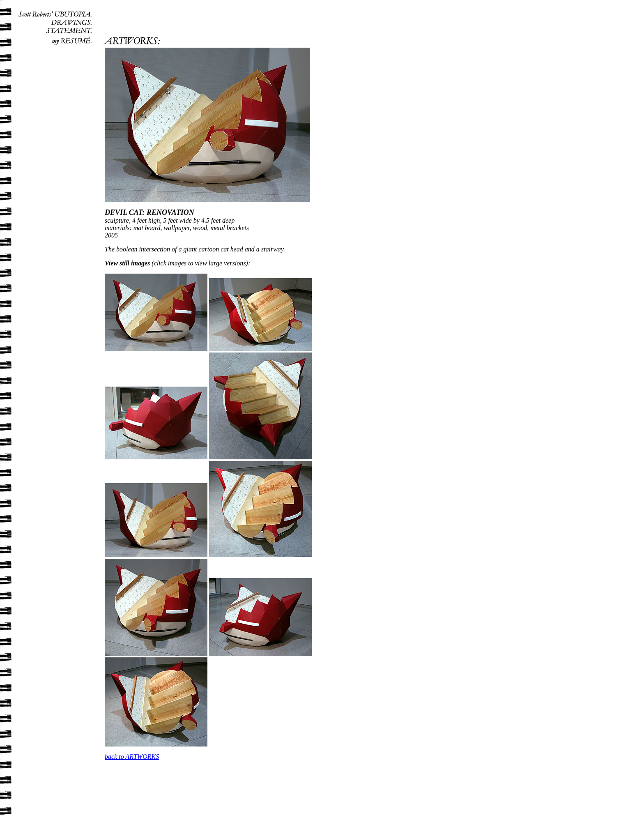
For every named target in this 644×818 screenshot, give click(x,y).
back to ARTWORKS (132, 757)
